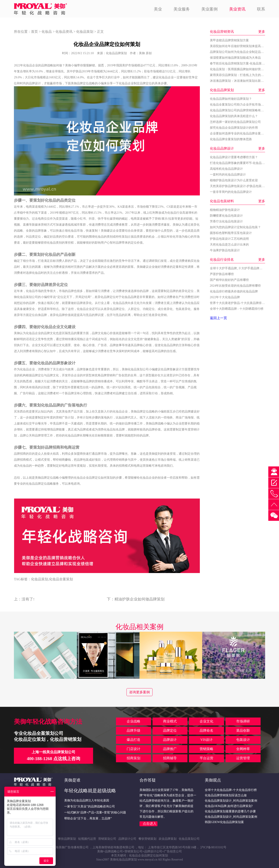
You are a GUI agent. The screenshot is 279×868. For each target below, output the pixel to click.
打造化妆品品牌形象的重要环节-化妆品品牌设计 (242, 163)
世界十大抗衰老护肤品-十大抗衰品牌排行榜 (239, 303)
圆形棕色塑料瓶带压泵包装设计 (231, 233)
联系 (261, 9)
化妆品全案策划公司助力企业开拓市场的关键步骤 (243, 104)
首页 (34, 32)
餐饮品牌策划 (67, 839)
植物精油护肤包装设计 (225, 210)
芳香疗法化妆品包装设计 (226, 221)
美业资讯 (237, 9)
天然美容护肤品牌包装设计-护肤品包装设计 (239, 186)
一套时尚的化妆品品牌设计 (228, 174)
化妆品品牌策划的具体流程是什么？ (234, 116)
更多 (262, 32)
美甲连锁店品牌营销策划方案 (229, 40)
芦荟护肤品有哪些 (222, 274)
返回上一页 (218, 318)
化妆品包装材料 (222, 201)
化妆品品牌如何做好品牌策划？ (231, 99)
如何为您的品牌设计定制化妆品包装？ (235, 227)
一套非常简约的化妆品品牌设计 (231, 192)
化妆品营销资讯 (222, 32)
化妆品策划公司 (27, 297)
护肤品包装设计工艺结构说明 (229, 239)
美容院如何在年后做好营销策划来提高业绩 (238, 46)
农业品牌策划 (168, 839)
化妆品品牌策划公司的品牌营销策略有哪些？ (240, 110)
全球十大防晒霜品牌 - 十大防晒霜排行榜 (237, 309)
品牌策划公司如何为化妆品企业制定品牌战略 (240, 52)
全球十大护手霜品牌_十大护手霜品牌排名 (238, 268)
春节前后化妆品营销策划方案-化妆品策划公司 (240, 63)
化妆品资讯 (64, 32)
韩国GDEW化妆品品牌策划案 (224, 822)
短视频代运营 (87, 839)
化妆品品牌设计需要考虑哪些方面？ (234, 157)
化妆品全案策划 (61, 579)
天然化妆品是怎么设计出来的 (229, 244)
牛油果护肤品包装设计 (225, 250)
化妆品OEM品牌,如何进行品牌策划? (229, 806)
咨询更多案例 (139, 692)
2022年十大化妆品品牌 (225, 297)
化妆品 (47, 32)
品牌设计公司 (127, 839)
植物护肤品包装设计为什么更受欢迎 (234, 180)
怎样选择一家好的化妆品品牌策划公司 (235, 122)
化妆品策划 (85, 32)
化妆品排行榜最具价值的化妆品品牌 (234, 291)
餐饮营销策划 (147, 839)
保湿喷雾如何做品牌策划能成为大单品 (235, 58)
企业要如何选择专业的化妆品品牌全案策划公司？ (243, 133)
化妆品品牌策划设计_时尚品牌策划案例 (231, 801)
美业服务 (182, 9)
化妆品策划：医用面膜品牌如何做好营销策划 (240, 69)
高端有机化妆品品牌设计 (226, 169)
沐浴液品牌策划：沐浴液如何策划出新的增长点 (241, 81)
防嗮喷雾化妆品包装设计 (226, 216)
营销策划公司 (107, 839)
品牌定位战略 (86, 83)
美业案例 (209, 9)
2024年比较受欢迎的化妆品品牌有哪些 (235, 286)
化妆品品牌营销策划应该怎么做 (226, 795)
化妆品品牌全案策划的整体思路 (231, 139)
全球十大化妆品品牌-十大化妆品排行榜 (231, 790)
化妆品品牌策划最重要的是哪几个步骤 (230, 811)
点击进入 (150, 824)
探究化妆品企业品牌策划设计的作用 (234, 128)
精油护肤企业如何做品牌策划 (139, 599)
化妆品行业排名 (222, 260)
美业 (158, 9)
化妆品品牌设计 (222, 148)
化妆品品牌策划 (222, 90)
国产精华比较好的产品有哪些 (229, 280)
